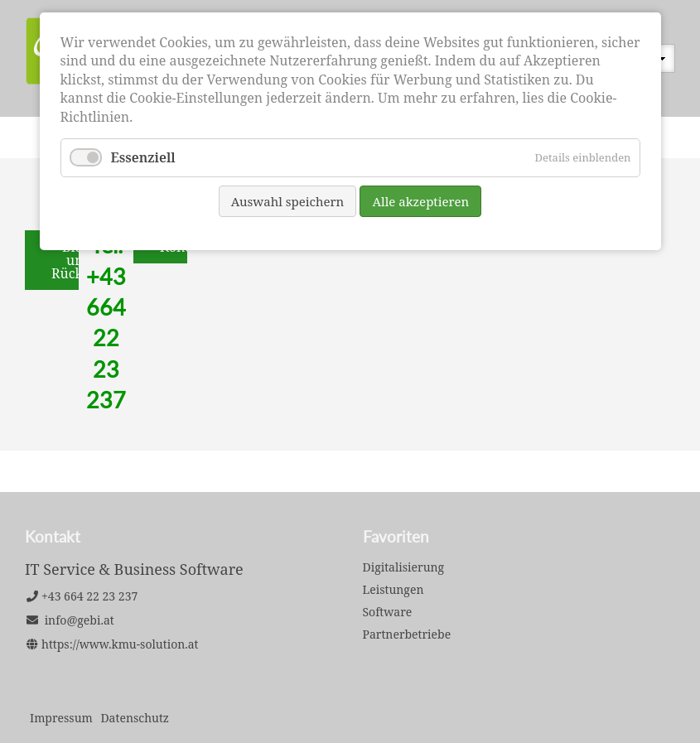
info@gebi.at (80, 620)
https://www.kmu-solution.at (120, 644)
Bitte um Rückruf (77, 260)
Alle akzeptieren (420, 201)
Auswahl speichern (288, 201)
